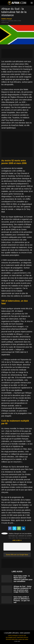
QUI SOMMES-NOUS (11, 638)
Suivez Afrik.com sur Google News (17, 555)
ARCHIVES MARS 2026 (12, 639)
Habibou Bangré (7, 19)
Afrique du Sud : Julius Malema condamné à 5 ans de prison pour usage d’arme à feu (23, 589)
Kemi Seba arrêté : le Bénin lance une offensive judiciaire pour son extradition (23, 579)
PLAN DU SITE (22, 636)
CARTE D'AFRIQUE (13, 636)
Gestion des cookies (23, 639)
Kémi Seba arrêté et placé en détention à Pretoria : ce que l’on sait (22, 600)
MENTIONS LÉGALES (23, 638)
